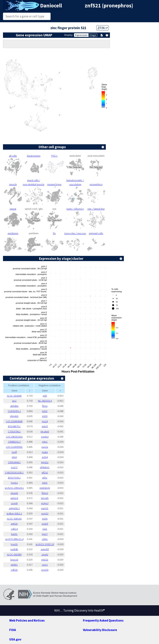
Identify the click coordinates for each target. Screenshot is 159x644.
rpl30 (45, 416)
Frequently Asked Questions (103, 620)
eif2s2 (45, 472)
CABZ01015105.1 (14, 472)
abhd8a (14, 406)
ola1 (45, 529)
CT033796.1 (14, 431)
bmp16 (14, 560)
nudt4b (14, 549)
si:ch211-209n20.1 (14, 488)
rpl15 (45, 483)
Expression (81, 35)
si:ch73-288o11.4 (14, 539)
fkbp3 (45, 493)
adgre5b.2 (14, 508)
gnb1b (45, 560)
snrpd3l (45, 549)
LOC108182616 (14, 437)
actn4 (45, 457)
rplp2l (45, 426)
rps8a (45, 452)
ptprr (14, 457)
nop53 (45, 513)
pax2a (45, 447)
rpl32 (45, 411)
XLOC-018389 (14, 554)
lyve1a (14, 483)
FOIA (13, 630)
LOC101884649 (14, 421)
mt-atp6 (45, 431)
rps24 (45, 421)
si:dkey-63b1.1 (14, 513)
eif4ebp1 (45, 467)
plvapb (14, 493)
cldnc (45, 539)
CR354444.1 (14, 462)
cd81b (14, 570)
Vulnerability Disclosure (100, 630)
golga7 (45, 503)
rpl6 (45, 396)
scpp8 (14, 503)
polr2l (45, 524)
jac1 (14, 401)
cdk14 (14, 529)
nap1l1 (45, 508)
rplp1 (45, 442)
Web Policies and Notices (27, 620)
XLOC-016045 (14, 396)
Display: (69, 35)
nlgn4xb (14, 416)
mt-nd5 (45, 498)
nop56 (45, 570)
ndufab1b (45, 488)
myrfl (14, 452)
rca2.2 (14, 467)
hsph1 (14, 534)
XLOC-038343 (14, 519)
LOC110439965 (14, 447)
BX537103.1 (14, 478)
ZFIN (103, 28)
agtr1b (14, 524)
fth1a (45, 406)
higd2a (45, 462)
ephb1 (14, 565)
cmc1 (45, 565)
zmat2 (45, 554)
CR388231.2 (14, 442)
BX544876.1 (14, 426)
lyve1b (14, 544)
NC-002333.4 (45, 401)
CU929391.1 (14, 411)
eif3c (45, 478)
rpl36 (45, 519)
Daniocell (51, 6)
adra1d (14, 498)
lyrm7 (45, 534)
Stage (93, 35)
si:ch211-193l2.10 (45, 544)
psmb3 (45, 437)
